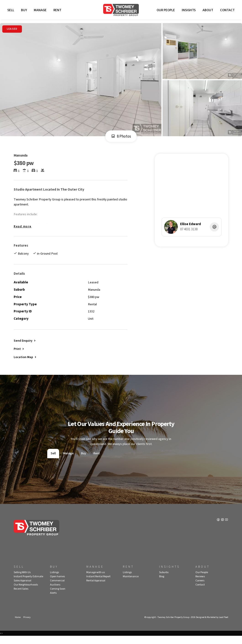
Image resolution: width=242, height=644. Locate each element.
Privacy (27, 625)
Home (18, 625)
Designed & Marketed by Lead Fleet (210, 625)
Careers (200, 588)
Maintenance (131, 584)
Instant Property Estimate (28, 584)
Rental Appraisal (96, 588)
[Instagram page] (222, 528)
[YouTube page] (226, 528)
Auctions (55, 592)
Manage (41, 11)
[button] (19, 355)
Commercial (57, 588)
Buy (25, 11)
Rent (58, 11)
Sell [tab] (53, 461)
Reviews (200, 584)
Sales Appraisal (22, 588)
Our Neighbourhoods (26, 592)
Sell (11, 11)
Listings (54, 580)
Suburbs (164, 580)
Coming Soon (58, 596)
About (207, 11)
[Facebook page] (218, 528)
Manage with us (96, 580)
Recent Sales (21, 596)
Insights (188, 11)
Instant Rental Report (98, 584)
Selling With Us (22, 580)
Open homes (57, 584)
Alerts (53, 600)
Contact (227, 11)
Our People (165, 11)
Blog (162, 584)
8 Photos (121, 138)
